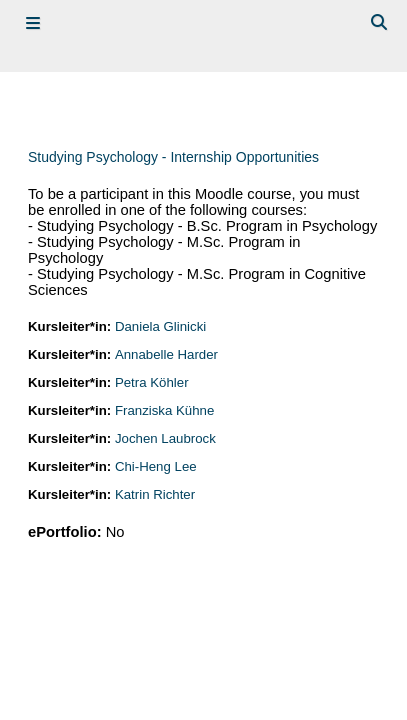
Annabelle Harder (166, 354)
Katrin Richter (155, 494)
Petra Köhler (152, 382)
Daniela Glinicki (160, 326)
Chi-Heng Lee (156, 466)
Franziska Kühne (164, 410)
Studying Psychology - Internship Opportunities (173, 157)
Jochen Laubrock (165, 438)
